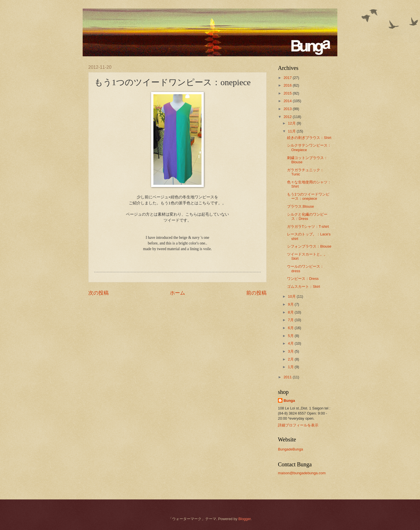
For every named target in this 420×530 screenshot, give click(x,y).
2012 (288, 117)
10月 (292, 296)
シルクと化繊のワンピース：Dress (307, 216)
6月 (291, 328)
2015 (288, 93)
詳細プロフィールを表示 (298, 425)
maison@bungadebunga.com (302, 473)
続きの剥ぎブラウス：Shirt (309, 138)
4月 (291, 343)
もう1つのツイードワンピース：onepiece (308, 196)
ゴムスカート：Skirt (304, 287)
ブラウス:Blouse (300, 206)
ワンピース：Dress (303, 279)
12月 (292, 123)
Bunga (289, 401)
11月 (292, 131)
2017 (288, 78)
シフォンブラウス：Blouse (309, 246)
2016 (288, 85)
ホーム (177, 293)
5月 (291, 336)
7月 (291, 320)
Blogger (245, 519)
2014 (288, 101)
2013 (288, 109)
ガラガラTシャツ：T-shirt (308, 227)
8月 (291, 312)
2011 (288, 377)
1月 (291, 367)
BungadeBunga (291, 449)
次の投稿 (98, 293)
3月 (291, 351)
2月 (291, 359)
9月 (291, 304)
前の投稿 (256, 293)
